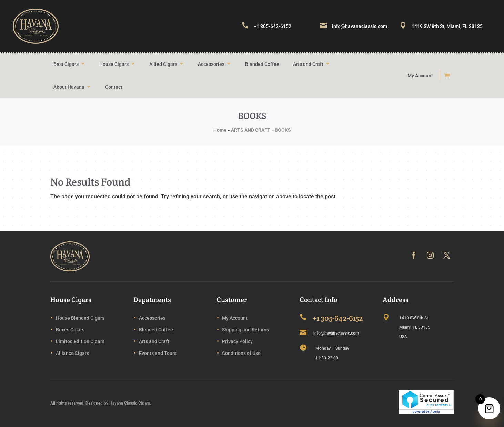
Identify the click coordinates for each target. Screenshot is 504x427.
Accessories (211, 64)
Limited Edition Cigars (80, 341)
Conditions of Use (241, 353)
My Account (420, 76)
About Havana (69, 87)
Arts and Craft (308, 64)
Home (220, 130)
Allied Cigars (163, 64)
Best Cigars (66, 64)
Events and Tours (158, 353)
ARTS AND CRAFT (251, 130)
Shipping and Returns (245, 330)
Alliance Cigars (72, 353)
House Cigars (114, 64)
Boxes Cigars (70, 330)
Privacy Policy (237, 341)
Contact (114, 87)
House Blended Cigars (80, 318)
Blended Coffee (262, 64)
